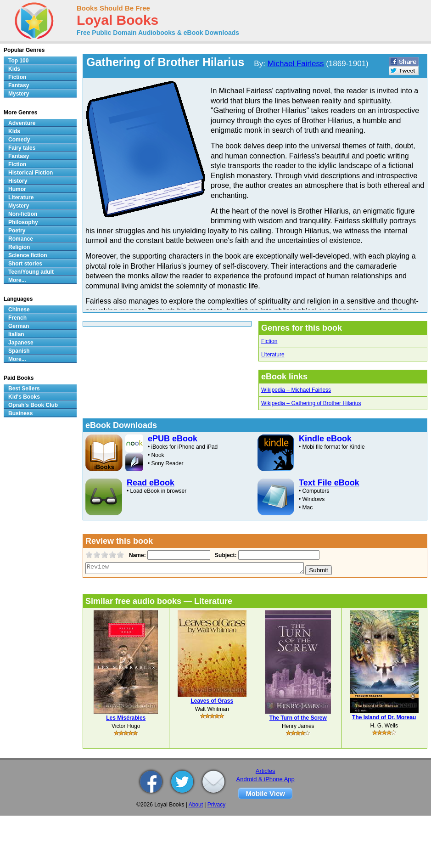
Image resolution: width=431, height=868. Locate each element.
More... (17, 280)
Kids (14, 69)
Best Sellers (24, 389)
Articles (266, 771)
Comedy (19, 140)
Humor (17, 189)
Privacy (216, 805)
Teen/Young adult (31, 272)
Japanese (21, 343)
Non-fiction (23, 214)
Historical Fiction (31, 173)
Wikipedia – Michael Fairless (296, 390)
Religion (19, 247)
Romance (21, 239)
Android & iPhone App (266, 779)
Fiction (269, 341)
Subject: (225, 555)
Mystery (19, 94)
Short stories (25, 264)
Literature (273, 355)
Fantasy (19, 85)
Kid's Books (24, 397)
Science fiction (28, 255)
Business (20, 413)
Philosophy (23, 222)
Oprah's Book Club (33, 405)
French (17, 318)
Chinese (19, 310)
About (196, 805)
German (19, 326)
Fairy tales (22, 148)
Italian (16, 334)
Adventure (22, 123)
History (18, 181)
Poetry (17, 231)
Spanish (19, 351)
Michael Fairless (296, 64)
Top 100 (18, 61)
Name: (137, 555)
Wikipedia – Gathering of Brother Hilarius (311, 403)
